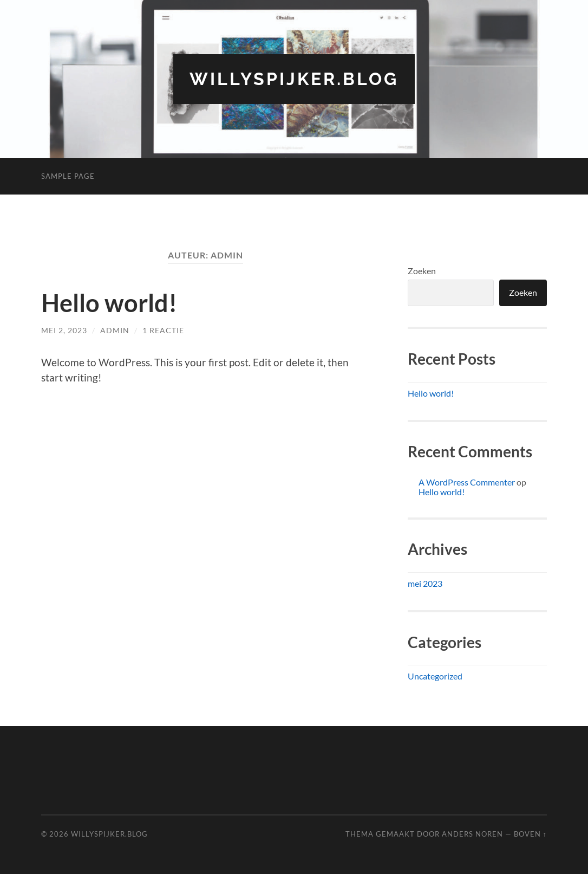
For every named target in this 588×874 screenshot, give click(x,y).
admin (115, 330)
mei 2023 (425, 583)
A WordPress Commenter (467, 482)
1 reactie (163, 330)
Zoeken (422, 271)
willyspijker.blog (294, 79)
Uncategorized (435, 676)
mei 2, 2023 (64, 330)
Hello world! (109, 303)
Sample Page (68, 176)
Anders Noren (472, 834)
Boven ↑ (530, 834)
